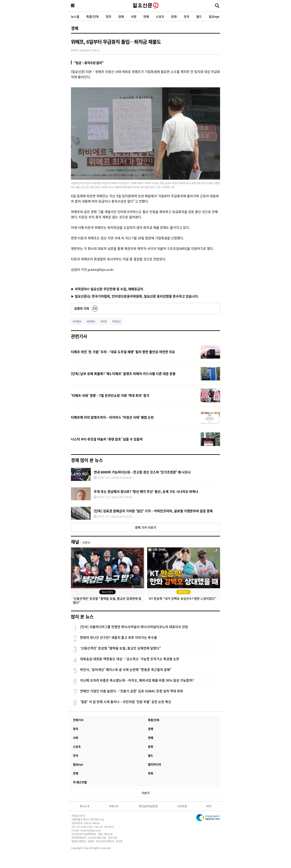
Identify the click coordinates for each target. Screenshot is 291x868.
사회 (134, 16)
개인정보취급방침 (148, 806)
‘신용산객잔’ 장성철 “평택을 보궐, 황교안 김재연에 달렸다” (120, 648)
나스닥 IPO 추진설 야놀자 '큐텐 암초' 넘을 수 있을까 (107, 439)
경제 (121, 16)
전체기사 (78, 720)
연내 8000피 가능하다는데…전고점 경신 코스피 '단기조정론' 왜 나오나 (142, 472)
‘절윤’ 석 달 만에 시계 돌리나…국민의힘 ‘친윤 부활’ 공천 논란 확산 (126, 702)
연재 (76, 773)
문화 (174, 16)
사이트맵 (182, 806)
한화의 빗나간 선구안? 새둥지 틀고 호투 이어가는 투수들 (119, 637)
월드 (199, 16)
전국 (187, 16)
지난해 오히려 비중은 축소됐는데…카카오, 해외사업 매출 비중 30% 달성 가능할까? (137, 680)
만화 (151, 773)
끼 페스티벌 (80, 782)
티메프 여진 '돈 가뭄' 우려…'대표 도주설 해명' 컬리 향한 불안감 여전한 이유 (123, 352)
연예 (146, 16)
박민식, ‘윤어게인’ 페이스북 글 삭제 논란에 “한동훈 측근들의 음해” (126, 669)
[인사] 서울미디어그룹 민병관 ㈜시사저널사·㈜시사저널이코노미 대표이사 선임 (134, 627)
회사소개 (84, 806)
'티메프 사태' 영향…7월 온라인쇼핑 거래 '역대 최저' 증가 (110, 395)
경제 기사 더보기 (145, 527)
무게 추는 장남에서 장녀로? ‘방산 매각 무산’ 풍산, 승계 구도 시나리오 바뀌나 (146, 491)
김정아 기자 (82, 308)
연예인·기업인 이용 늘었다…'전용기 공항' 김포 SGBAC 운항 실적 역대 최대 (131, 691)
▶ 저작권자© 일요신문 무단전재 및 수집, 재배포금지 (107, 289)
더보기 (146, 793)
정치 (109, 16)
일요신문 (145, 6)
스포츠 (160, 16)
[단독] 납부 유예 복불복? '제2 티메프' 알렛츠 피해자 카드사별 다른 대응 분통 (123, 374)
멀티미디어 (154, 764)
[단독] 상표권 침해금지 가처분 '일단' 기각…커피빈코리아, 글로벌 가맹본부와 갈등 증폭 (153, 511)
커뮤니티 (114, 806)
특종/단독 (93, 16)
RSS (209, 806)
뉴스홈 (75, 16)
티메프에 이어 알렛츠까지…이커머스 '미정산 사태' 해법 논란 (112, 417)
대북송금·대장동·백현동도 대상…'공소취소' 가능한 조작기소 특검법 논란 (130, 659)
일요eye (214, 16)
